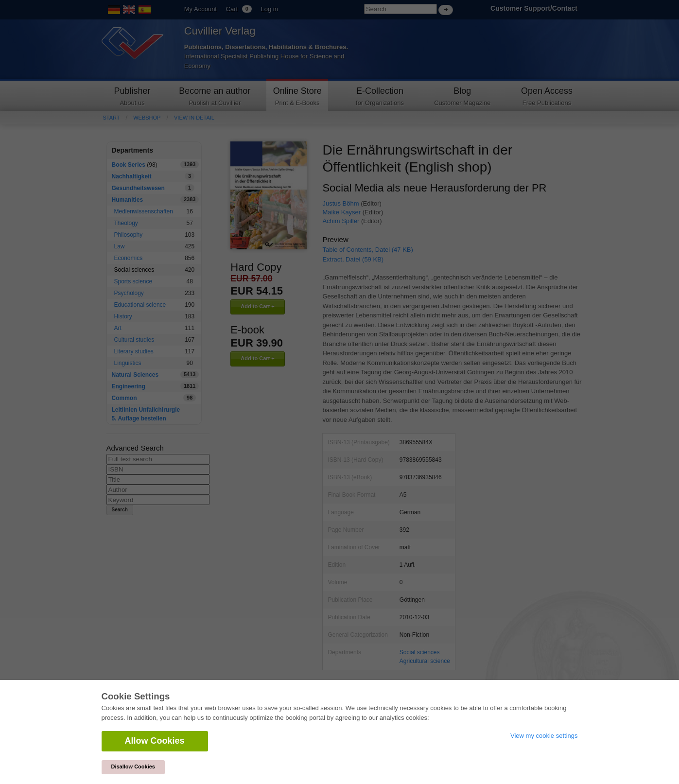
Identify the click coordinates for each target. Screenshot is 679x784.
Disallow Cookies (133, 767)
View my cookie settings (544, 736)
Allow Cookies (155, 741)
